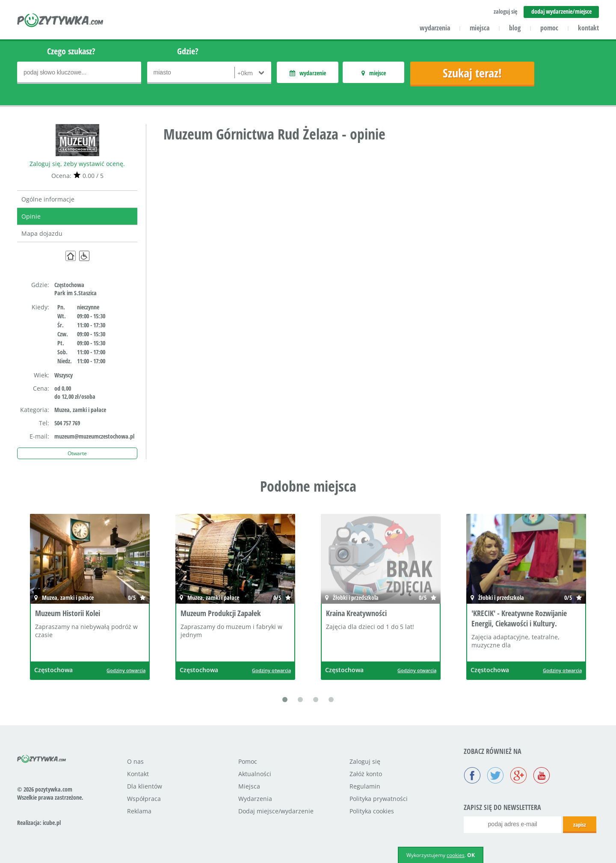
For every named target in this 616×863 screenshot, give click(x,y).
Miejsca (249, 786)
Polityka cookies (372, 811)
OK (471, 855)
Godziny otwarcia (126, 670)
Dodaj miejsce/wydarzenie (276, 811)
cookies (456, 855)
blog (515, 28)
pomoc (549, 28)
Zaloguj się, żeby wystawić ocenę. (77, 164)
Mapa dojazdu (42, 233)
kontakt (588, 28)
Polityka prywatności (379, 799)
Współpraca (144, 799)
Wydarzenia (255, 799)
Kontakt (138, 774)
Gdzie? (188, 51)
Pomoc (248, 761)
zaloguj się (505, 11)
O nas (135, 761)
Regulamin (365, 786)
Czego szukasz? (71, 51)
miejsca (480, 28)
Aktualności (255, 774)
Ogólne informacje (48, 199)
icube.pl (52, 823)
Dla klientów (145, 786)
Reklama (139, 811)
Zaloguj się (365, 761)
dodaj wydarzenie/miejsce (561, 11)
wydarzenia (435, 28)
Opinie (31, 216)
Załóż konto (366, 774)
